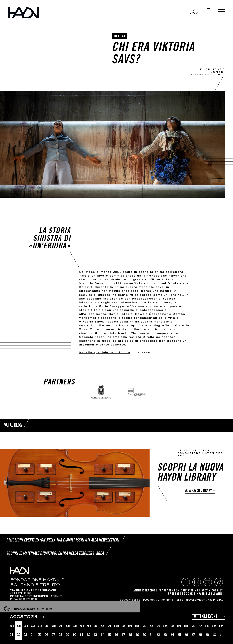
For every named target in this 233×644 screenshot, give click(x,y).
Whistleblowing (211, 594)
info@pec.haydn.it (48, 596)
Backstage (119, 37)
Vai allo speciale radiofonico (105, 353)
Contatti (187, 591)
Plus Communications (158, 600)
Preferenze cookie (182, 594)
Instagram (197, 582)
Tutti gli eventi (205, 617)
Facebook (186, 582)
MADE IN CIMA (214, 600)
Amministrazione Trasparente (155, 591)
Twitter (219, 582)
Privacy (202, 591)
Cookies (217, 591)
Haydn (23, 13)
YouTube (208, 582)
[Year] (35, 617)
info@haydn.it (21, 596)
